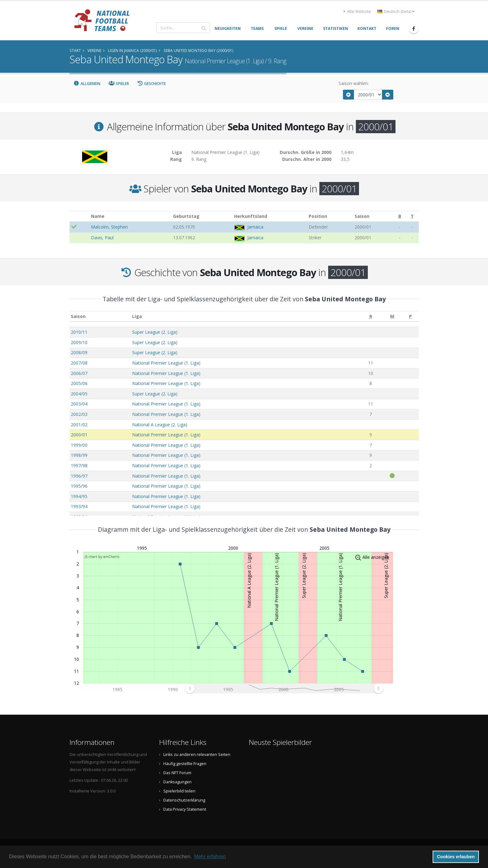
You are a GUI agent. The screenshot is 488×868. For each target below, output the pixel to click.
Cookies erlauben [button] (456, 857)
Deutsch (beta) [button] (396, 11)
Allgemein (87, 84)
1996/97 (79, 476)
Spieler (119, 84)
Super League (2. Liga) (155, 332)
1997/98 (79, 465)
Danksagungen (177, 782)
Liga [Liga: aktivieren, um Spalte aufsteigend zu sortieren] (137, 316)
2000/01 (79, 435)
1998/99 (79, 455)
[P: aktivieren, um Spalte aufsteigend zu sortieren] (411, 316)
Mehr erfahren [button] (210, 857)
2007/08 (79, 363)
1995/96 (79, 486)
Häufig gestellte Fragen (185, 764)
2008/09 (79, 352)
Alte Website (357, 11)
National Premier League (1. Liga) (166, 363)
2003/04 (79, 404)
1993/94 (79, 506)
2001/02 (79, 425)
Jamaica (255, 227)
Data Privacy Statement (185, 809)
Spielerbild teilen (179, 791)
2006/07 (79, 373)
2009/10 (79, 342)
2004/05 (79, 394)
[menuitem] (284, 688)
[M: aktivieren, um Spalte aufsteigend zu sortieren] (392, 316)
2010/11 (79, 332)
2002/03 (79, 414)
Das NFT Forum (177, 773)
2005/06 (79, 383)
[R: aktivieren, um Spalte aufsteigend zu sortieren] (371, 316)
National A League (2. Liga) (160, 425)
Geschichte (152, 84)
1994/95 (79, 496)
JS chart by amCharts (102, 556)
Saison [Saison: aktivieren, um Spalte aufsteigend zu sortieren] (78, 316)
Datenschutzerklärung (184, 800)
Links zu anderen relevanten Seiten (197, 755)
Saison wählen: (354, 83)
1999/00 (79, 445)
